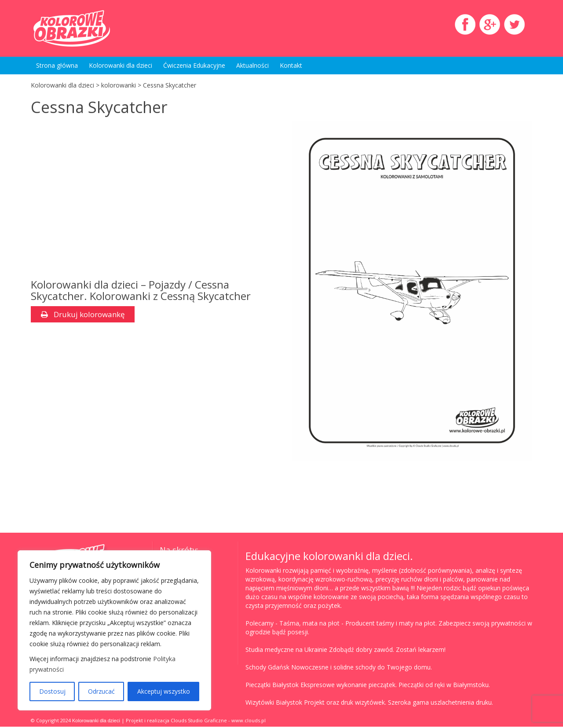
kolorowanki (119, 85)
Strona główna (57, 65)
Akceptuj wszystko (164, 691)
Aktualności (252, 65)
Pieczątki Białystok (272, 686)
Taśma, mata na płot (309, 624)
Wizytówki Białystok (274, 704)
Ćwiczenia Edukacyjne (194, 65)
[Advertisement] (151, 200)
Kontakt (291, 65)
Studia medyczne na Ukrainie (286, 651)
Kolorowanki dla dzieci (121, 65)
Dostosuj (52, 691)
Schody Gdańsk (267, 668)
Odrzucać (101, 691)
